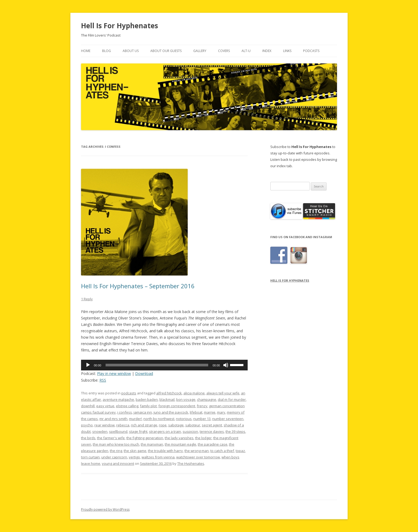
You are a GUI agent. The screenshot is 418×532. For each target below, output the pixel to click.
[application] (164, 365)
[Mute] (226, 365)
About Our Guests (166, 51)
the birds (88, 438)
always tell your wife (223, 393)
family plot (148, 406)
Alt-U (246, 51)
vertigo (134, 457)
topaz (240, 451)
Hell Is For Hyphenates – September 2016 (138, 286)
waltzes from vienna (158, 457)
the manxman (152, 444)
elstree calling (127, 406)
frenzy (202, 406)
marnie (210, 412)
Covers (224, 51)
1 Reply (87, 299)
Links (287, 51)
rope (163, 425)
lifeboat (196, 412)
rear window (104, 425)
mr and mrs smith (113, 419)
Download (144, 373)
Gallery (200, 51)
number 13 (202, 419)
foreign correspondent (177, 406)
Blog (106, 51)
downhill (88, 406)
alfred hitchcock (169, 393)
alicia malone (194, 393)
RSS (103, 380)
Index (267, 51)
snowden (100, 431)
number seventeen (228, 419)
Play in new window (114, 373)
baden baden (147, 399)
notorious (184, 419)
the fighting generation (145, 438)
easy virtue (105, 406)
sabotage (176, 425)
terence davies (212, 431)
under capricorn (114, 457)
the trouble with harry (165, 451)
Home (86, 51)
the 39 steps (235, 431)
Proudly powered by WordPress (105, 509)
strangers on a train (165, 431)
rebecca (123, 425)
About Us (131, 51)
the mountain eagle (180, 444)
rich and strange (144, 425)
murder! (135, 419)
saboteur (193, 425)
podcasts (129, 393)
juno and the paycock (171, 412)
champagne (207, 399)
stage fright (138, 431)
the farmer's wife (111, 438)
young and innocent (118, 463)
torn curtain (90, 457)
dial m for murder (232, 399)
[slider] (157, 365)
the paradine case (213, 444)
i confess (125, 412)
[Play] (88, 365)
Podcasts (311, 51)
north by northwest (159, 419)
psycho (87, 425)
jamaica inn (143, 412)
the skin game (135, 451)
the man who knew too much (116, 444)
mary (221, 412)
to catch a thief (222, 451)
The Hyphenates (191, 463)
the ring (116, 451)
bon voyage (186, 399)
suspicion (190, 431)
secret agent (212, 425)
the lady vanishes (179, 438)
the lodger (203, 438)
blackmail (167, 399)
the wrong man (197, 451)
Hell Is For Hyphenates (120, 26)
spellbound (118, 431)
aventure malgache (118, 399)
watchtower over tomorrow (198, 457)
